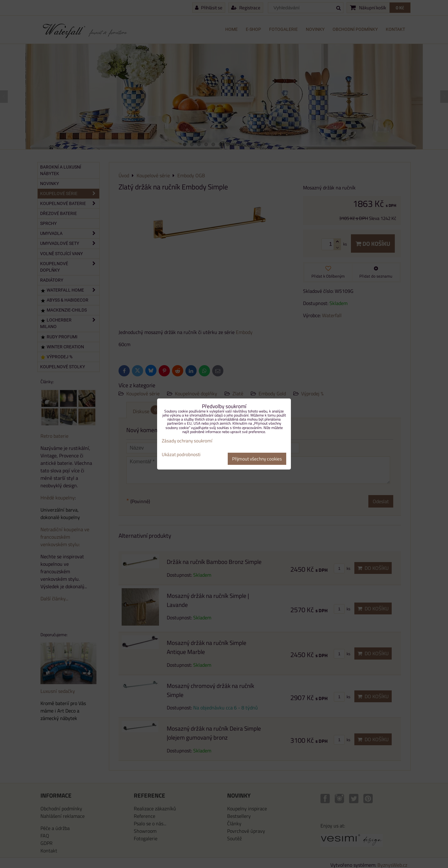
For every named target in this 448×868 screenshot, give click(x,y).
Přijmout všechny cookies (257, 459)
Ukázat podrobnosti (181, 455)
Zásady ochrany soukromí (187, 441)
